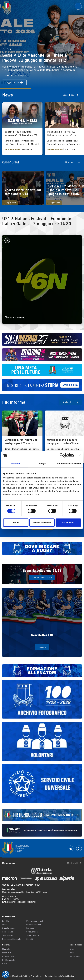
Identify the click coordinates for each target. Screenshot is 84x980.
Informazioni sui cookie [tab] (69, 463)
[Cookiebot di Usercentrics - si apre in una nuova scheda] (62, 455)
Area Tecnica (8, 932)
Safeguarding (32, 932)
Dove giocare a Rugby (35, 921)
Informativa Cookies (52, 976)
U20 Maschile (8, 956)
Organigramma (9, 928)
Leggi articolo (14, 82)
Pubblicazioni (75, 956)
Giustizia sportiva (34, 924)
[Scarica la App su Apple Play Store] (71, 848)
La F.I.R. (5, 921)
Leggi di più (71, 95)
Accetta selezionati (42, 522)
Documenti (31, 928)
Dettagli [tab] (42, 463)
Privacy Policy (37, 976)
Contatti (30, 939)
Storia (5, 924)
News (5, 964)
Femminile (7, 953)
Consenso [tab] (15, 463)
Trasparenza (8, 935)
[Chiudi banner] (80, 455)
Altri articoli (71, 402)
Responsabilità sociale (12, 939)
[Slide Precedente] (4, 49)
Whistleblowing (67, 976)
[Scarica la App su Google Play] (79, 848)
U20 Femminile (9, 960)
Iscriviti (42, 647)
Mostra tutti (74, 863)
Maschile (6, 949)
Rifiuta (16, 522)
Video (72, 953)
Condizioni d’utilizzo (21, 976)
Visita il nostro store (42, 578)
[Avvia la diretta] (42, 240)
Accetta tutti (68, 522)
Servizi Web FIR (33, 935)
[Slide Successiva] (11, 49)
